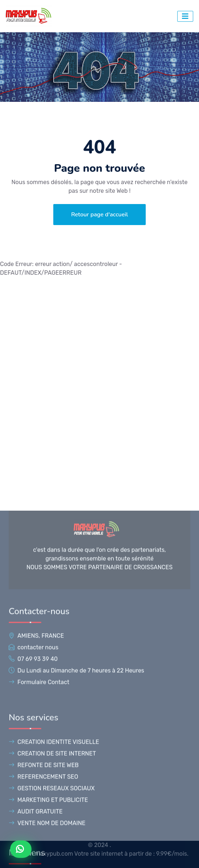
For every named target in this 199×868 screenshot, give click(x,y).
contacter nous (38, 837)
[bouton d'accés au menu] (185, 16)
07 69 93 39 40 (38, 849)
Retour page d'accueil (99, 215)
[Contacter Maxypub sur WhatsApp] (21, 849)
